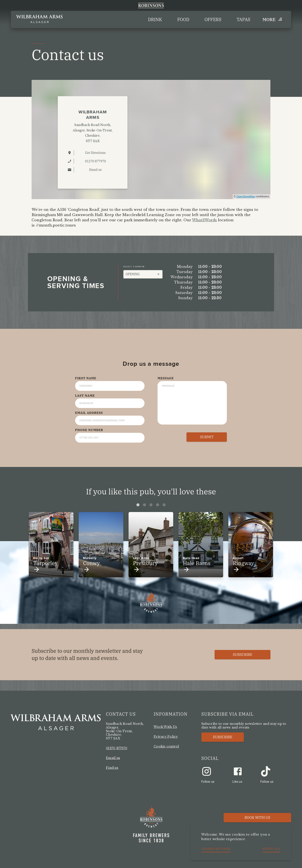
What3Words (204, 220)
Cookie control (166, 746)
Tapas (243, 20)
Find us (112, 768)
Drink (155, 20)
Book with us (257, 818)
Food (183, 20)
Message (166, 378)
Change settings (216, 849)
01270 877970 (117, 748)
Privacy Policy (166, 737)
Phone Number (89, 430)
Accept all (271, 849)
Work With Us (165, 727)
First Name (86, 378)
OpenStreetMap (246, 196)
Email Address (89, 413)
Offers (213, 20)
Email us (113, 758)
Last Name (85, 396)
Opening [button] (132, 274)
